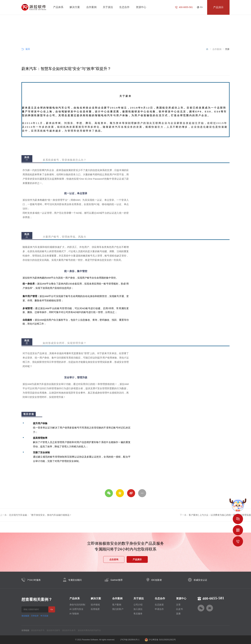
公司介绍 (138, 605)
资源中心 (141, 7)
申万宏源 (44, 616)
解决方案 (75, 7)
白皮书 (179, 609)
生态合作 (124, 7)
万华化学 (35, 616)
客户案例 (117, 605)
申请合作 (159, 609)
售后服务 (138, 614)
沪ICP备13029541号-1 (130, 640)
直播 (178, 614)
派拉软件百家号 (53, 630)
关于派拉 (108, 7)
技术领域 (95, 605)
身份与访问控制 (77, 605)
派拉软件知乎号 (38, 630)
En (201, 7)
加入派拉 (138, 609)
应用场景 (95, 609)
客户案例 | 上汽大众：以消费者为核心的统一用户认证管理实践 (220, 515)
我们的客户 (118, 609)
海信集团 (25, 616)
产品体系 (58, 7)
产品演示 (137, 559)
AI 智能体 (74, 614)
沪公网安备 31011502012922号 (160, 640)
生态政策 (159, 605)
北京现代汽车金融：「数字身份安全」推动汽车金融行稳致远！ (40, 515)
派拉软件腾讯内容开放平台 (89, 630)
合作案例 (91, 7)
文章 (178, 605)
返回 (28, 49)
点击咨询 (114, 559)
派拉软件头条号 (69, 630)
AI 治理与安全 (76, 609)
